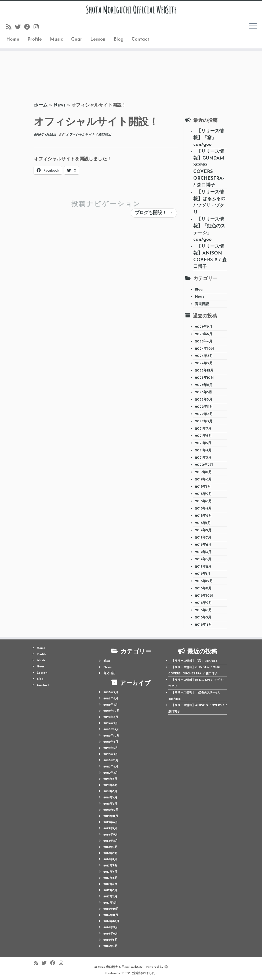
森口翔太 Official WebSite (124, 967)
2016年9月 (203, 603)
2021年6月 (203, 436)
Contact (140, 41)
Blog (119, 41)
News (59, 105)
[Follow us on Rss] (10, 29)
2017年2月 (203, 567)
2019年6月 (203, 480)
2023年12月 (204, 371)
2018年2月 (203, 516)
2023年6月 (204, 385)
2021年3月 (203, 458)
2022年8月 (204, 414)
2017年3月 (203, 559)
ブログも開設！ (154, 213)
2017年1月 (203, 574)
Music (57, 41)
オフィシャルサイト (81, 135)
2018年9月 (203, 494)
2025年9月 (204, 327)
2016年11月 (203, 588)
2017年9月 (203, 530)
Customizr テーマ (118, 973)
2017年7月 (203, 538)
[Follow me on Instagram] (38, 29)
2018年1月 (203, 523)
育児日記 (202, 304)
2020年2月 (204, 465)
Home (13, 41)
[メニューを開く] (253, 29)
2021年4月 (203, 450)
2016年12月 (204, 581)
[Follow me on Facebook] (29, 29)
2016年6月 (203, 610)
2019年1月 (203, 487)
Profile (35, 41)
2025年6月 (204, 334)
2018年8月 (203, 501)
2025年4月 (204, 342)
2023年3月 (204, 400)
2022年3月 (204, 421)
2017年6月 (203, 545)
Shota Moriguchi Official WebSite (131, 11)
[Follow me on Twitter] (19, 29)
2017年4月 (203, 552)
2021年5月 (203, 443)
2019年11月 (203, 472)
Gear (77, 41)
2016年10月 (204, 596)
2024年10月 (205, 349)
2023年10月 (204, 378)
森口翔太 (105, 135)
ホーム (41, 105)
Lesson (98, 41)
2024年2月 (204, 363)
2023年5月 (203, 392)
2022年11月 (204, 407)
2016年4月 (203, 625)
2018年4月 (203, 509)
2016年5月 (203, 618)
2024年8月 (204, 356)
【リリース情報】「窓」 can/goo (209, 138)
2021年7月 (203, 429)
